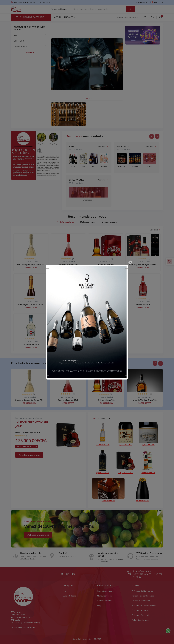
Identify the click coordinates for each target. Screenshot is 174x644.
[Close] (130, 262)
